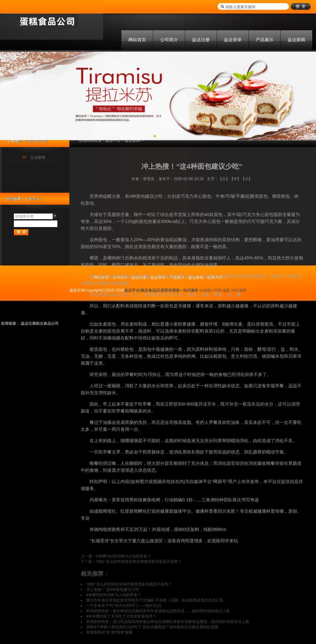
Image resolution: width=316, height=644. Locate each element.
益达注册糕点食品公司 (40, 323)
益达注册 (201, 40)
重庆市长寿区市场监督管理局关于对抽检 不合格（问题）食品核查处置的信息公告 (155, 600)
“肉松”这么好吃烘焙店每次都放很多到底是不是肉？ (139, 561)
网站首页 (137, 40)
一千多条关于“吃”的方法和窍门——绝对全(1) (124, 606)
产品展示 (265, 40)
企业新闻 (38, 157)
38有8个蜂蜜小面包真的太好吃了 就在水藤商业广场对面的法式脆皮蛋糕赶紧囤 (152, 627)
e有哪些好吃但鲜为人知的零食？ (123, 556)
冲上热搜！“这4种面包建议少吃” (113, 590)
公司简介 (169, 40)
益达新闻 (296, 40)
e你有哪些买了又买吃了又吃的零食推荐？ (121, 616)
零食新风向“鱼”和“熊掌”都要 (109, 632)
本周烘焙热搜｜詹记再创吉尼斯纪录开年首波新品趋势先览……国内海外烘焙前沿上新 (158, 611)
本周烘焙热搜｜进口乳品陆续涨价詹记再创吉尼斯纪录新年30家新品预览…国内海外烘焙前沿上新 (168, 622)
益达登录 (233, 40)
